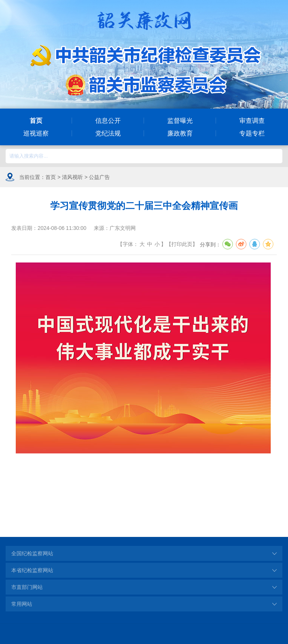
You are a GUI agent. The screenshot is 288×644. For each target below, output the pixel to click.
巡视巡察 (36, 133)
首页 (36, 121)
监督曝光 (180, 121)
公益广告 (99, 177)
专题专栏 (252, 133)
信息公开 (108, 121)
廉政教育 (180, 133)
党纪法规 (108, 133)
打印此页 (182, 244)
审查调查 (252, 121)
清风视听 (72, 177)
